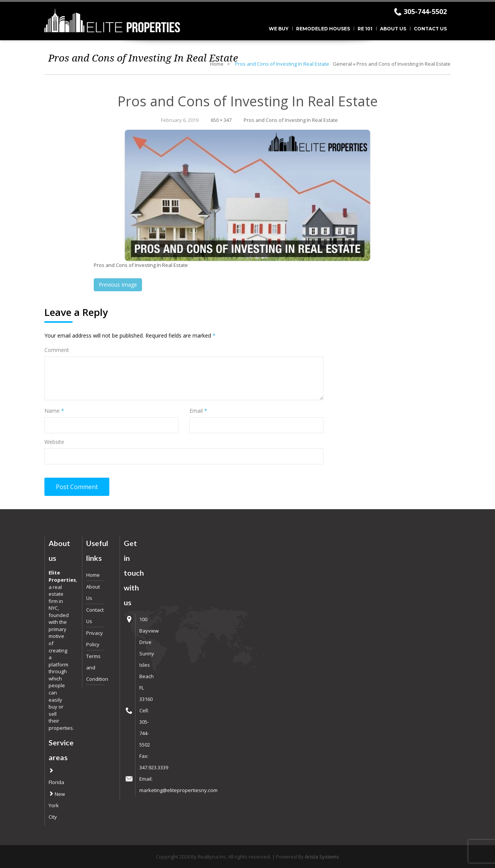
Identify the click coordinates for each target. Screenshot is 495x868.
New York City (57, 805)
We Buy (279, 29)
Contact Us (430, 29)
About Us (393, 29)
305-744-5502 (425, 11)
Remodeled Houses (323, 29)
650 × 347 (221, 120)
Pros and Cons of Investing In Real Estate (404, 64)
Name (54, 411)
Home (217, 64)
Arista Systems (322, 857)
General (342, 64)
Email (198, 411)
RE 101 (365, 29)
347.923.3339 (154, 767)
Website (54, 442)
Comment (57, 350)
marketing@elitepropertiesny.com (178, 790)
